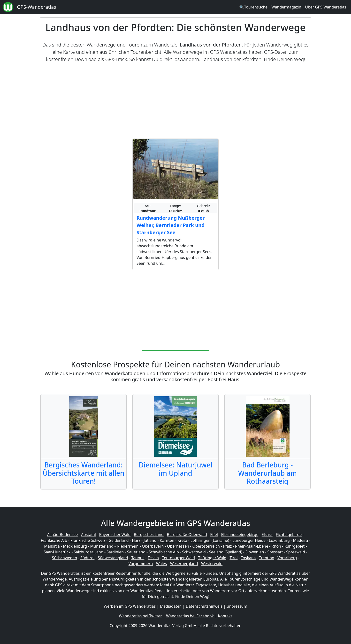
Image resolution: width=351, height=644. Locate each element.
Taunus (138, 558)
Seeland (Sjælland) (225, 552)
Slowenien (255, 552)
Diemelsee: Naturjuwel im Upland (175, 469)
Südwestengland (113, 558)
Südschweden (64, 558)
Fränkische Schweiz (88, 540)
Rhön (276, 546)
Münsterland (102, 546)
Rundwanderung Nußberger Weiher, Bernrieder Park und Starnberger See (171, 225)
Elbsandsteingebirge (240, 535)
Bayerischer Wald (115, 535)
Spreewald (296, 552)
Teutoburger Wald (179, 558)
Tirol (233, 558)
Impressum (237, 606)
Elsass (267, 535)
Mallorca (52, 546)
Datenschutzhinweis (204, 606)
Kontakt (225, 616)
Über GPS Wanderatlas (326, 7)
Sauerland (136, 552)
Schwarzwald (194, 552)
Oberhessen (178, 546)
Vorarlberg (287, 558)
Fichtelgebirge (289, 535)
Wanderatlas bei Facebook (190, 616)
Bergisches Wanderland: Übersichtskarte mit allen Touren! (83, 473)
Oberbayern (153, 546)
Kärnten (167, 540)
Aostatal (88, 535)
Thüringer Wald (212, 558)
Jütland (150, 540)
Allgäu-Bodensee (62, 535)
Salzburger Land (88, 552)
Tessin (153, 558)
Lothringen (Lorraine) (210, 540)
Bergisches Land (149, 535)
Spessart (275, 552)
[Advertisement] (175, 101)
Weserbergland (184, 564)
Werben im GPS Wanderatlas (130, 606)
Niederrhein (128, 546)
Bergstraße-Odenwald (187, 535)
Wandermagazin (286, 7)
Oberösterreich (206, 546)
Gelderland (118, 540)
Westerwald (212, 564)
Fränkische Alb (54, 540)
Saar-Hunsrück (57, 552)
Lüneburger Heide (249, 540)
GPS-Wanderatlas (37, 7)
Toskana (248, 558)
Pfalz (227, 546)
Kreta (182, 540)
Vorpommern (141, 564)
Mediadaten (171, 606)
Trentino (267, 558)
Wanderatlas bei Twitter (140, 616)
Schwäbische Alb (164, 552)
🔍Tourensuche (253, 7)
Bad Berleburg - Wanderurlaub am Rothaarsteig (267, 473)
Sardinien (115, 552)
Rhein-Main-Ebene (252, 546)
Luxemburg (279, 540)
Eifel (214, 535)
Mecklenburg (75, 546)
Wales (161, 564)
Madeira (300, 540)
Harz (136, 540)
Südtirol (88, 558)
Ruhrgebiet (295, 546)
